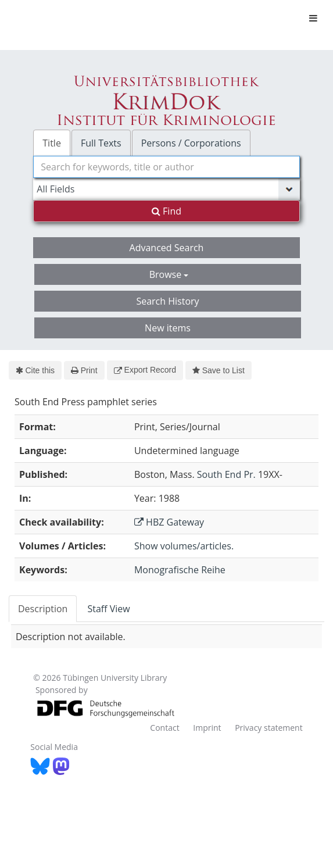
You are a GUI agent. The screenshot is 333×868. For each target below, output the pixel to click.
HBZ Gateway (169, 522)
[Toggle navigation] (313, 18)
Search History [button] (167, 301)
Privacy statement (269, 728)
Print (84, 370)
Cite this (35, 370)
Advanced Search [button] (167, 248)
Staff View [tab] (108, 609)
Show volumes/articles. (184, 546)
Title (52, 143)
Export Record (145, 370)
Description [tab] (43, 609)
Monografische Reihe (180, 570)
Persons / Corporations (191, 143)
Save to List (219, 370)
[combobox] (166, 167)
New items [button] (168, 328)
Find (166, 211)
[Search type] (166, 189)
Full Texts (101, 143)
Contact (164, 728)
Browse (169, 274)
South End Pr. (226, 474)
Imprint (207, 728)
